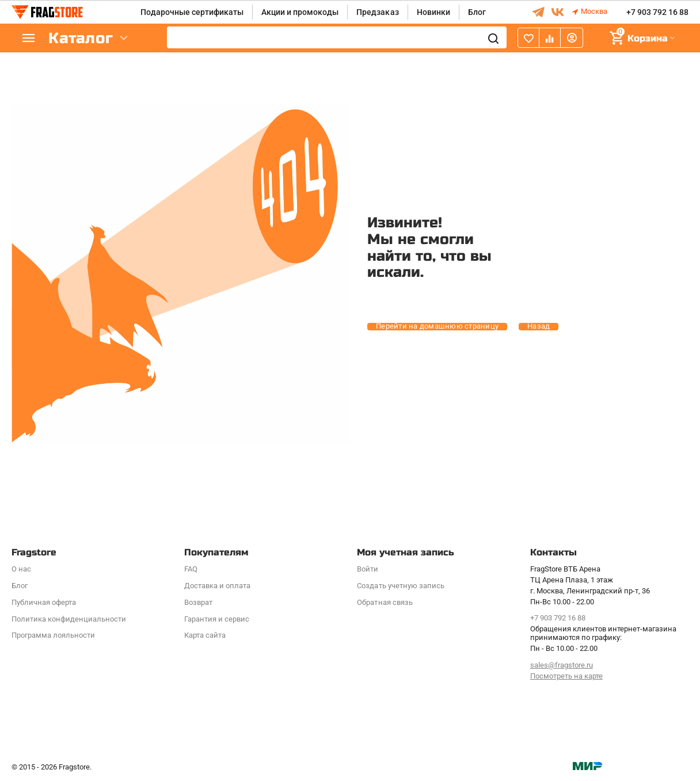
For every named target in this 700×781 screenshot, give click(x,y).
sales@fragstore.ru (562, 665)
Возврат (198, 602)
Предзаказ (377, 12)
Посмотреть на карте (566, 676)
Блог (477, 12)
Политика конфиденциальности (69, 619)
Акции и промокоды (300, 12)
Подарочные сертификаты (192, 12)
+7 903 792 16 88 (657, 12)
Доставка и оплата (217, 586)
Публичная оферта (44, 602)
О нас (21, 569)
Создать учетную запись (400, 586)
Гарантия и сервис (217, 619)
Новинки (433, 12)
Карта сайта (205, 635)
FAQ (191, 569)
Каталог (81, 38)
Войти (368, 569)
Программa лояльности (53, 635)
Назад (539, 326)
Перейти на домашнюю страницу (437, 326)
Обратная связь (385, 602)
